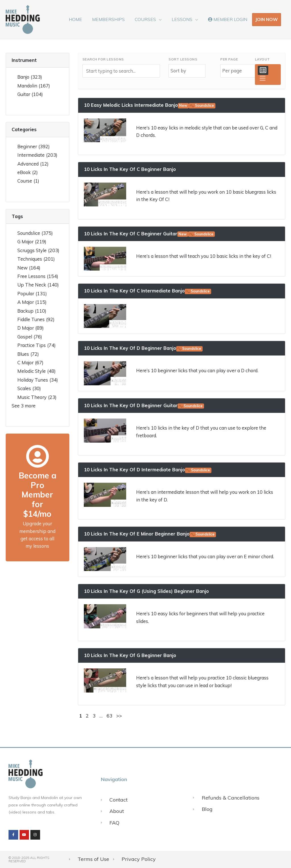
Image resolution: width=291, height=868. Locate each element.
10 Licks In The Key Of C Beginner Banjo (130, 169)
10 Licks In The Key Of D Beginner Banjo (143, 348)
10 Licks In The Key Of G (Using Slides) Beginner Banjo (146, 591)
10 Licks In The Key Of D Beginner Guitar (144, 405)
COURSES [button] (148, 19)
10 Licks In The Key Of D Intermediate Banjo (148, 469)
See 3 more (24, 406)
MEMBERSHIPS (112, 19)
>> (119, 716)
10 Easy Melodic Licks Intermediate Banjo (150, 105)
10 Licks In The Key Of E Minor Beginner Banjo (150, 534)
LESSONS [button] (183, 19)
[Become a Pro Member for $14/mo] (38, 456)
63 (109, 716)
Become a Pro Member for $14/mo (38, 494)
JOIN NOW (267, 19)
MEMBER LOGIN (228, 19)
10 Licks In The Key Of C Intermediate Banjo (148, 291)
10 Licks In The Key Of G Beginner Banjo (130, 655)
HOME (80, 19)
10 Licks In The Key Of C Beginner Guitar (149, 234)
